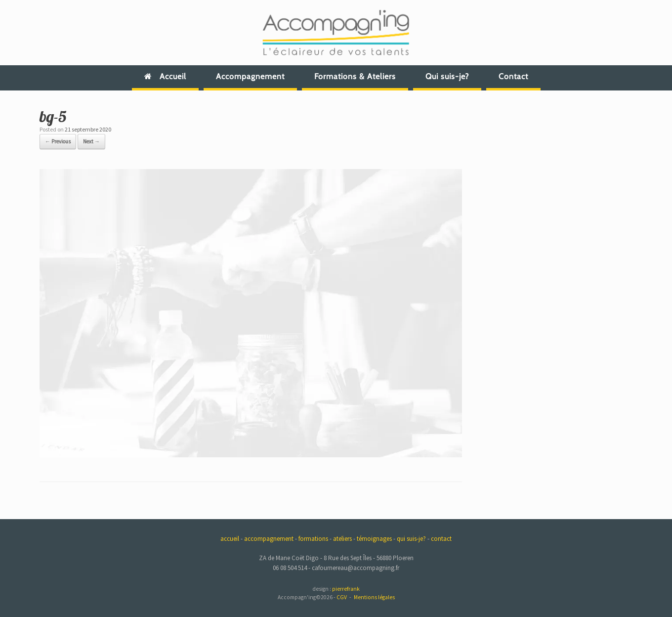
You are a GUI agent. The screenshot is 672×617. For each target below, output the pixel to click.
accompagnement (269, 539)
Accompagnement (250, 76)
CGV (342, 597)
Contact (513, 76)
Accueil (165, 76)
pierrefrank (346, 589)
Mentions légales (374, 597)
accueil (230, 539)
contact (441, 539)
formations (313, 539)
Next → (91, 141)
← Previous (58, 141)
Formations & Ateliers (355, 76)
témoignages (374, 539)
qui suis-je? (411, 539)
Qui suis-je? (447, 76)
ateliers (342, 539)
